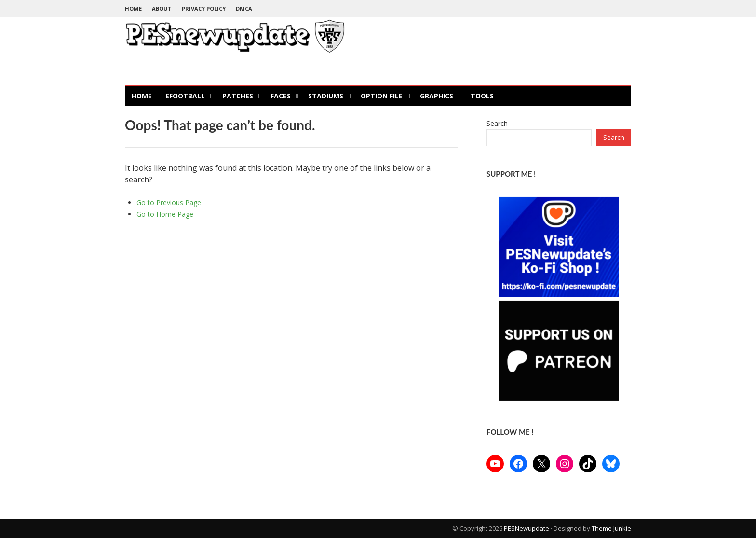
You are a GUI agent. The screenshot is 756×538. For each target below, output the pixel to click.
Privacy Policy (204, 8)
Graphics (437, 96)
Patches (238, 96)
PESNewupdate (526, 528)
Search (497, 123)
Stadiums (326, 96)
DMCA (244, 8)
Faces (281, 96)
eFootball (185, 96)
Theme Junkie (611, 528)
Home (133, 8)
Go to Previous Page (169, 202)
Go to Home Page (165, 214)
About (162, 8)
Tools (482, 96)
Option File (382, 96)
